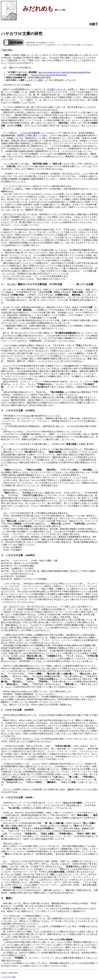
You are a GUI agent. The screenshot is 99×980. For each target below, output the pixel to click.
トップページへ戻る (8, 977)
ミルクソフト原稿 (35, 80)
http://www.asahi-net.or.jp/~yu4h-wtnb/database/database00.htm (65, 72)
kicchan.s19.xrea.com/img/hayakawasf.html (49, 75)
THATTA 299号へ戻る (9, 973)
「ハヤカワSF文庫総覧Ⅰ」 (31, 133)
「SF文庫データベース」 (56, 89)
